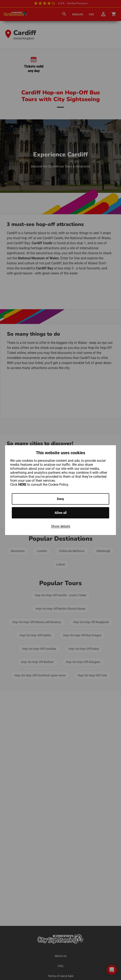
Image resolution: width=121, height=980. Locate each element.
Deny (60, 499)
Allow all (61, 513)
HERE (23, 485)
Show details (61, 526)
